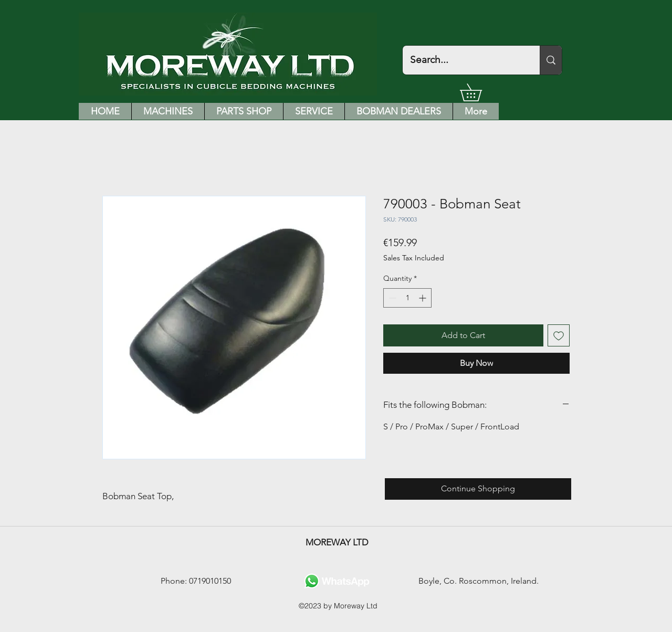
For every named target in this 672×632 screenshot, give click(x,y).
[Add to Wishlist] (559, 335)
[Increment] (423, 298)
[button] (479, 92)
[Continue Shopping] (478, 489)
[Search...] (464, 60)
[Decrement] (391, 298)
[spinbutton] (407, 298)
